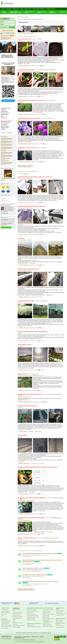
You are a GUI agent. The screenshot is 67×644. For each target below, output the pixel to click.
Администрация (5, 126)
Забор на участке (46, 617)
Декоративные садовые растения (35, 608)
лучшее (28, 174)
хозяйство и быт (37, 71)
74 (45, 546)
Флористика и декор (31, 620)
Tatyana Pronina (28, 114)
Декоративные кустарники (32, 611)
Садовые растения (16, 615)
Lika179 (26, 66)
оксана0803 (27, 514)
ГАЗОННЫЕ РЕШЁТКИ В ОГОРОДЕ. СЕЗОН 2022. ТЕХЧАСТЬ (35, 177)
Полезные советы (5, 628)
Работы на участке (60, 620)
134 (43, 370)
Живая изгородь (46, 616)
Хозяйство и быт (63, 12)
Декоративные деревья (32, 610)
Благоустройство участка (29, 12)
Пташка (34, 576)
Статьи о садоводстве (6, 613)
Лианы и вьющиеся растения (33, 616)
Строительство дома (60, 611)
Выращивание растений (17, 617)
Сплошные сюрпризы (5, 160)
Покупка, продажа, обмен (6, 627)
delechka (26, 494)
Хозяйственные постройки (61, 614)
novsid (27, 370)
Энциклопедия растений (38, 9)
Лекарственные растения (6, 625)
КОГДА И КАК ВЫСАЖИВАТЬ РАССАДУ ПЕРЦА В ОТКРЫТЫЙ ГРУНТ (38, 467)
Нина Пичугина (26, 640)
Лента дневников (5, 610)
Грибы (14, 621)
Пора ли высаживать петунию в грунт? (33, 568)
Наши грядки (45, 301)
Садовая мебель (46, 623)
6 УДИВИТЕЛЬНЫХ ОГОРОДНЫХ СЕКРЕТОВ (32, 518)
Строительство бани (60, 615)
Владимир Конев (29, 402)
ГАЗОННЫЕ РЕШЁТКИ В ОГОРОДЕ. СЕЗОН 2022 (31, 206)
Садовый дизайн (46, 620)
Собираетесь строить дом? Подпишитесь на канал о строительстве (7, 56)
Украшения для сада (47, 625)
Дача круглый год (59, 622)
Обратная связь (18, 637)
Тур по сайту (4, 124)
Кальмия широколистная (6, 206)
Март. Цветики (4, 150)
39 (47, 402)
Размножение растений (17, 618)
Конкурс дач (4, 118)
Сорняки (14, 620)
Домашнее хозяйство (61, 619)
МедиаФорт (9, 639)
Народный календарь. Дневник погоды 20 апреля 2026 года (7, 153)
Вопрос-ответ (28, 9)
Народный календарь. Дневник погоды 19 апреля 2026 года (7, 163)
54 (44, 265)
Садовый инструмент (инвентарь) (34, 627)
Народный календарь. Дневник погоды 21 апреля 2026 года (7, 156)
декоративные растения (22, 120)
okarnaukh (27, 546)
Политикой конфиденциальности (6, 38)
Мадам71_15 (27, 463)
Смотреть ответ (4, 225)
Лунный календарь (5, 624)
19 (44, 203)
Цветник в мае (22, 374)
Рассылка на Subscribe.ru (53, 603)
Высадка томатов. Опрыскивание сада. (28, 269)
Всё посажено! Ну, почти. (25, 344)
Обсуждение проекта (6, 121)
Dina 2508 (27, 341)
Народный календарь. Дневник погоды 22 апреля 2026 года (7, 145)
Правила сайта (5, 128)
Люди (2, 116)
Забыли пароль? (4, 27)
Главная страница (6, 108)
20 (42, 297)
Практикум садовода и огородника (51, 538)
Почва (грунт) (15, 624)
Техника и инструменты (52, 12)
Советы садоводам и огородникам (48, 70)
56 (43, 328)
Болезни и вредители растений (19, 626)
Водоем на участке (46, 613)
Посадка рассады (32, 19)
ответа (20, 554)
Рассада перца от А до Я (24, 39)
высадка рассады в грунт (23, 22)
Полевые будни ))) (23, 435)
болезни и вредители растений (29, 501)
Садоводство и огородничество (16, 609)
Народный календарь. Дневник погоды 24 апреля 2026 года (7, 142)
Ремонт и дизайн (59, 612)
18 (44, 235)
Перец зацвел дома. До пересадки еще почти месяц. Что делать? (40, 581)
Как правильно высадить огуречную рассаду (34, 575)
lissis (26, 534)
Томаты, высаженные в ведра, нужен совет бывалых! (32, 332)
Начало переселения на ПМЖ (26, 301)
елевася (27, 328)
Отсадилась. (21, 238)
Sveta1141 (27, 265)
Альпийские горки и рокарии (48, 614)
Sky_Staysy (35, 570)
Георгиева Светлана (37, 555)
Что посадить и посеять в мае (26, 70)
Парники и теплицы (16, 627)
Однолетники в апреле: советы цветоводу (29, 118)
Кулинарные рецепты (60, 627)
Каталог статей (5, 113)
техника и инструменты (28, 179)
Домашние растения (31, 619)
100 (40, 431)
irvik (34, 563)
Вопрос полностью (5, 221)
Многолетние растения (31, 614)
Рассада (25, 19)
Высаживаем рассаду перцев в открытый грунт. (31, 394)
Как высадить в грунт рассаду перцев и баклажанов (32, 498)
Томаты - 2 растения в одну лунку (27, 538)
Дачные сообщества (5, 611)
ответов (20, 576)
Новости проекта (5, 123)
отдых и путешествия (22, 240)
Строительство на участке (41, 12)
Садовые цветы (50, 118)
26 (43, 463)
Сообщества (16, 9)
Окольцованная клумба (5, 158)
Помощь (3, 129)
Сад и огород (4, 12)
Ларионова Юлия (36, 584)
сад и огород (20, 41)
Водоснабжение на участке (48, 626)
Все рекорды (3, 180)
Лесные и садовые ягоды (17, 612)
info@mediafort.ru (41, 642)
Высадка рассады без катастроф (27, 148)
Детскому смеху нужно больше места (8, 64)
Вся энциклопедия (5, 213)
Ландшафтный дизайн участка (49, 610)
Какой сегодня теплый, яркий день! (27, 406)
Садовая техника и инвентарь (34, 624)
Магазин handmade (50, 9)
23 (43, 341)
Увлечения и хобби (60, 626)
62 (43, 534)
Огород (14, 611)
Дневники (9, 9)
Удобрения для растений (17, 623)
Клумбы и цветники (47, 611)
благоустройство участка (23, 71)
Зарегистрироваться (7, 30)
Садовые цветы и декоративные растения (16, 12)
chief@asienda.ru (32, 640)
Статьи (22, 9)
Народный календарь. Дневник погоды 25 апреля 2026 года (7, 139)
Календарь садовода (5, 622)
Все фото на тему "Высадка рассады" (26, 33)
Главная (3, 9)
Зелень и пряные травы (17, 614)
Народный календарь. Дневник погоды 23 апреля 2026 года (7, 148)
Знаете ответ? (12, 221)
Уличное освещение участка (48, 619)
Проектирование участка (48, 622)
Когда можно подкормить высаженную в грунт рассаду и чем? (39, 553)
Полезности (4, 619)
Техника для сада (30, 625)
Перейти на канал (7, 101)
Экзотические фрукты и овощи (33, 617)
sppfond (26, 202)
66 (44, 514)
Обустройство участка (48, 608)
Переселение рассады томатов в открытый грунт (31, 100)
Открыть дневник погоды (5, 195)
